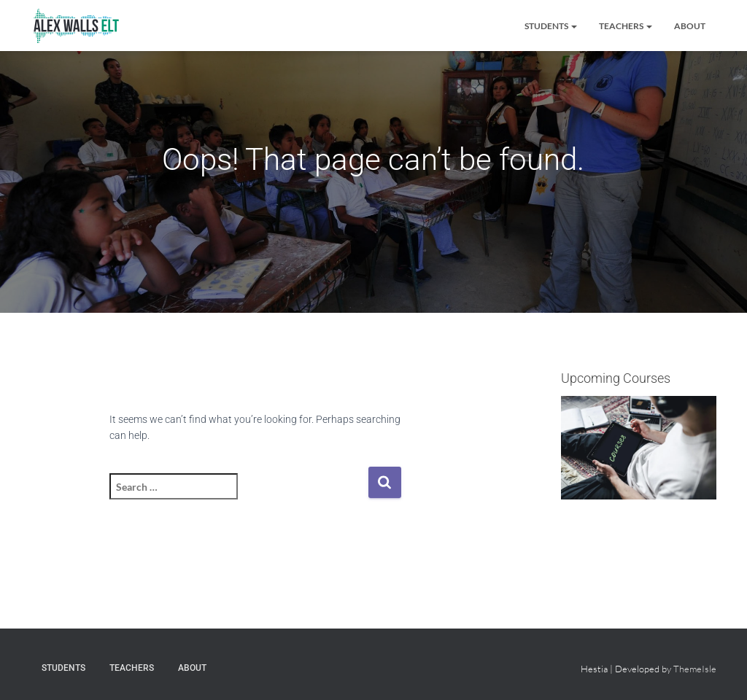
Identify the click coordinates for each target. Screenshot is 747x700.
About (690, 26)
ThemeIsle (695, 669)
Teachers (626, 26)
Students (551, 26)
